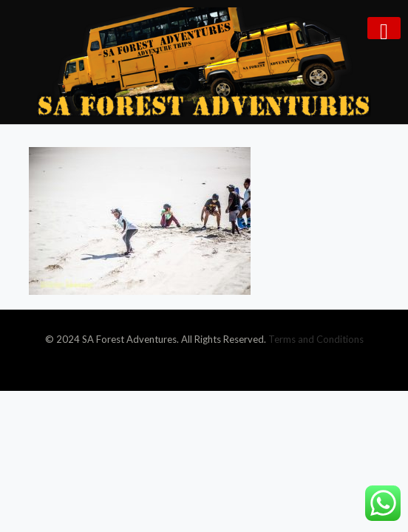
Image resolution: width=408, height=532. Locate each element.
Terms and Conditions (316, 339)
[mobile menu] (384, 28)
